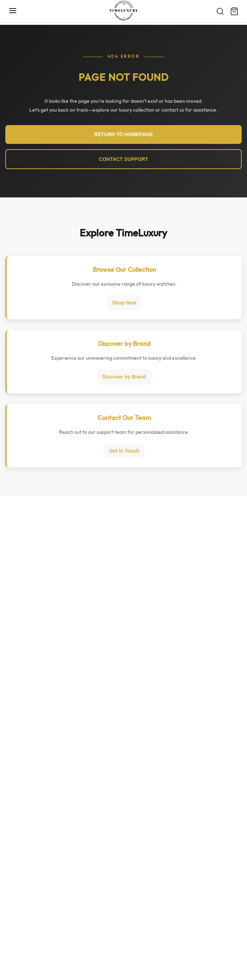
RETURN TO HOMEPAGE (123, 134)
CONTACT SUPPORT (124, 159)
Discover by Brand (124, 377)
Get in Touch (124, 451)
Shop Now (124, 303)
